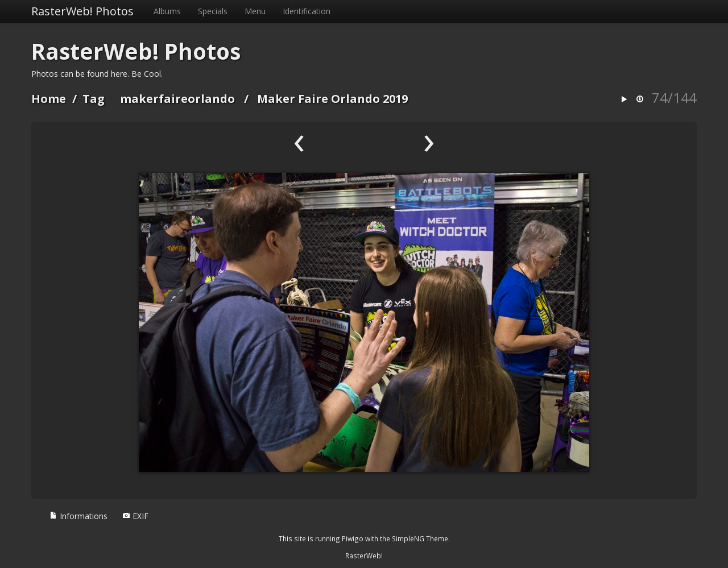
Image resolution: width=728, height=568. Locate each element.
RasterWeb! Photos (82, 11)
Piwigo (353, 538)
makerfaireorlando (177, 99)
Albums (167, 11)
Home (49, 99)
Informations (78, 516)
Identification (307, 11)
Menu (255, 11)
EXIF (135, 516)
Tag (94, 99)
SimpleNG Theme (420, 538)
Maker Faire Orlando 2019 (332, 99)
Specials (213, 11)
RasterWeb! (364, 555)
